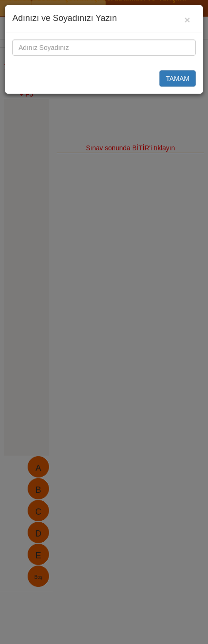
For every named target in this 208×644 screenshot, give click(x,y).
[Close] (187, 20)
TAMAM (178, 78)
